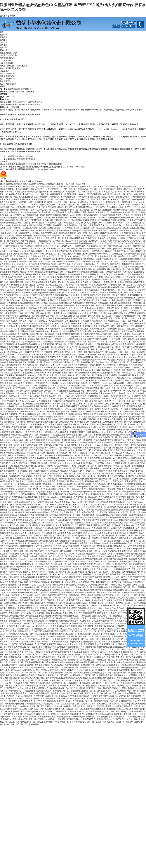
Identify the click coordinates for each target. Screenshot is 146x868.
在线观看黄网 (53, 494)
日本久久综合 (102, 569)
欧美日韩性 (103, 419)
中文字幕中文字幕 (90, 326)
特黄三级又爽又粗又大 (98, 613)
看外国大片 (82, 339)
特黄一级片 (95, 665)
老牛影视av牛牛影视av (121, 308)
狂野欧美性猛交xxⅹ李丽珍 (119, 215)
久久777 (105, 474)
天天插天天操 (41, 520)
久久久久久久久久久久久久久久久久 (113, 357)
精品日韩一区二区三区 (117, 424)
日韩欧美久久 (54, 197)
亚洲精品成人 (80, 246)
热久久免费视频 (49, 282)
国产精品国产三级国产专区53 (46, 696)
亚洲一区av (30, 660)
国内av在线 (97, 675)
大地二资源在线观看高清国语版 (46, 624)
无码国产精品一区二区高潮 (100, 453)
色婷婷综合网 (102, 471)
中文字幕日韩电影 (99, 236)
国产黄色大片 (6, 546)
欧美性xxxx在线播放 (120, 636)
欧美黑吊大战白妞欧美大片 (109, 238)
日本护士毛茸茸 (139, 230)
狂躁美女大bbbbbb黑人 (127, 380)
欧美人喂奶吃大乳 (65, 349)
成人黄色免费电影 (14, 530)
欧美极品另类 (59, 424)
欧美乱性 (42, 559)
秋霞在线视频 (136, 458)
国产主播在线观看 (32, 582)
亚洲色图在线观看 (27, 665)
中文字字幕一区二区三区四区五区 (129, 311)
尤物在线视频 (58, 518)
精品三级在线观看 (103, 463)
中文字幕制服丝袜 (126, 688)
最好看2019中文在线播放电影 (70, 326)
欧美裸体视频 (34, 303)
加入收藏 (11, 16)
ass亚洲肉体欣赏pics (121, 458)
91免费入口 (59, 600)
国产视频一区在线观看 (53, 225)
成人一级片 (102, 593)
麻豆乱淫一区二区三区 (42, 414)
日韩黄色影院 (83, 414)
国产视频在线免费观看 (63, 510)
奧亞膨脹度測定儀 (7, 76)
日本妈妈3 (13, 476)
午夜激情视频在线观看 (103, 520)
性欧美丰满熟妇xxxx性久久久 (132, 386)
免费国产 (132, 316)
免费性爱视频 (36, 282)
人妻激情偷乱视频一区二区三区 (131, 186)
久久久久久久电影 (21, 683)
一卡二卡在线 (32, 559)
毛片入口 (28, 668)
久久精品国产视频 (118, 680)
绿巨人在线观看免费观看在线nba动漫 (111, 502)
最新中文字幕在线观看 (118, 471)
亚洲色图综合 (57, 538)
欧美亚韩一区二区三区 (107, 380)
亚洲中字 (9, 484)
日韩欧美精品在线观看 (83, 267)
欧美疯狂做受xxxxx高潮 (76, 530)
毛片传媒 (60, 481)
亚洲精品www (57, 370)
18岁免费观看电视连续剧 (33, 691)
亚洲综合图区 (131, 481)
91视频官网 (40, 613)
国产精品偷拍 (108, 422)
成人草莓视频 (132, 709)
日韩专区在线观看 (12, 404)
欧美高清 (34, 254)
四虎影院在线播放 (136, 409)
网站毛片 (39, 298)
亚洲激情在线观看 (15, 538)
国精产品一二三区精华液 (97, 512)
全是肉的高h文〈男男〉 (79, 618)
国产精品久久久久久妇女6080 (19, 626)
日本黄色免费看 (77, 290)
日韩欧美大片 (45, 259)
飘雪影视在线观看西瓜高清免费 (64, 230)
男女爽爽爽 (131, 277)
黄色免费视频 (91, 686)
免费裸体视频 (42, 463)
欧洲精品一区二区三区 (84, 386)
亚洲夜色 (103, 424)
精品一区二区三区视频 (50, 551)
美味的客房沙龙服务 (11, 347)
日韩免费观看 (101, 699)
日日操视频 (112, 285)
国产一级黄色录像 (42, 435)
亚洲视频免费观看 (32, 699)
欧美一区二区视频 (119, 388)
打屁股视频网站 (89, 417)
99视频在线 (47, 598)
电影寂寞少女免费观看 (131, 331)
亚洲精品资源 (21, 375)
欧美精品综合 (21, 502)
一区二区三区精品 (63, 704)
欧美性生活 (11, 417)
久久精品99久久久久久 (97, 556)
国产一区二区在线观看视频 (134, 587)
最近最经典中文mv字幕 (123, 432)
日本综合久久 (66, 298)
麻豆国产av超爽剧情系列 (75, 207)
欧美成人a (63, 696)
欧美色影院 (124, 233)
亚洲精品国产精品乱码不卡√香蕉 (45, 631)
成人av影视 (103, 642)
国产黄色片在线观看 (115, 484)
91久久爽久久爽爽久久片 (38, 688)
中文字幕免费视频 (30, 538)
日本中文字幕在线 (18, 207)
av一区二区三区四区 (117, 719)
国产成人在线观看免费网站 (62, 422)
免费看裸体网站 (105, 466)
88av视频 (124, 409)
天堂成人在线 (106, 334)
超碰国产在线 (62, 186)
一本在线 (4, 427)
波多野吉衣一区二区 (17, 556)
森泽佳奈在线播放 (129, 593)
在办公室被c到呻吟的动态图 (59, 559)
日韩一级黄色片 (61, 316)
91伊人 (110, 528)
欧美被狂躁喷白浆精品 (85, 305)
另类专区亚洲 (59, 546)
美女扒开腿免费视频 (73, 269)
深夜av (102, 567)
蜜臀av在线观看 (38, 223)
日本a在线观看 (84, 220)
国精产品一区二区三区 (85, 561)
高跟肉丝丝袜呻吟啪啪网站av (38, 512)
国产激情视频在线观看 (118, 642)
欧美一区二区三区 (125, 285)
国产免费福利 (124, 510)
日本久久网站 (120, 649)
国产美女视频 (133, 660)
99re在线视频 (99, 587)
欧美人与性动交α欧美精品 (135, 523)
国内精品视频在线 (57, 688)
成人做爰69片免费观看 (81, 360)
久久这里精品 (14, 649)
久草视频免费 (114, 489)
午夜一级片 (98, 551)
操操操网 (9, 683)
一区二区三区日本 (62, 324)
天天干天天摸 (28, 272)
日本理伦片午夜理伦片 (33, 393)
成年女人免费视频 (136, 357)
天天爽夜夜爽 (110, 631)
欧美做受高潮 (41, 665)
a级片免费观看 (56, 360)
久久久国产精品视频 (114, 254)
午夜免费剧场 (79, 357)
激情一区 (53, 375)
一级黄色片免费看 (105, 355)
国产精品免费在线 (68, 197)
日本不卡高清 (58, 243)
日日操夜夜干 (136, 419)
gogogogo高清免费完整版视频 (76, 243)
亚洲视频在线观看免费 (55, 342)
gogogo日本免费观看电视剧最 (82, 336)
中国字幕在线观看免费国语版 (51, 269)
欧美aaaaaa (4, 430)
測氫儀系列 (5, 71)
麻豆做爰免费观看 (134, 406)
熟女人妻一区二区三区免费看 (126, 362)
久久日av (20, 370)
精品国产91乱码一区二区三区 (67, 468)
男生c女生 (62, 249)
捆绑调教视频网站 (124, 300)
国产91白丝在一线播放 (9, 411)
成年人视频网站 (124, 414)
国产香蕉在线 (64, 585)
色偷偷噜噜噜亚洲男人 (134, 484)
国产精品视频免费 (84, 261)
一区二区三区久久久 (73, 549)
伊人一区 (27, 388)
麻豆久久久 (85, 468)
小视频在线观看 (10, 616)
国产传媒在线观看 (122, 249)
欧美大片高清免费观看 (102, 298)
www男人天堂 (106, 450)
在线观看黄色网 (124, 344)
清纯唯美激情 (22, 261)
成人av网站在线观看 (131, 339)
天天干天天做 (77, 264)
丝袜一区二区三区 (106, 349)
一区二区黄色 (104, 391)
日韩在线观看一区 (93, 411)
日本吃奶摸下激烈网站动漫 (61, 515)
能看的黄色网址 (79, 541)
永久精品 (104, 215)
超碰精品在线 (122, 365)
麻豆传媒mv (10, 543)
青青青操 (99, 626)
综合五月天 (87, 368)
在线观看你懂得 (26, 518)
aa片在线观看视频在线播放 (11, 611)
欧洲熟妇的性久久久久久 (103, 432)
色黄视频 (132, 675)
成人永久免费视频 (105, 443)
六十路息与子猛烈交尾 (47, 186)
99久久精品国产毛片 (17, 466)
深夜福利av (89, 533)
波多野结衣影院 (57, 549)
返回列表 (4, 162)
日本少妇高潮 (76, 466)
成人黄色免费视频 (119, 295)
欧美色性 (14, 202)
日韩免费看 (80, 238)
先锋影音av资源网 (23, 629)
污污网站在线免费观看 (73, 448)
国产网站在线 (108, 518)
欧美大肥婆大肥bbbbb (56, 443)
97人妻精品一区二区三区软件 (86, 497)
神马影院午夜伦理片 (88, 593)
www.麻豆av (110, 603)
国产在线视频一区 (35, 543)
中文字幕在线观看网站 (116, 440)
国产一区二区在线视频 (81, 362)
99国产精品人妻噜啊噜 (50, 383)
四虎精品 (16, 295)
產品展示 (4, 37)
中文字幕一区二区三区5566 (117, 342)
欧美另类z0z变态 (97, 352)
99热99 (61, 479)
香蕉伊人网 (135, 233)
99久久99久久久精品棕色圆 (92, 321)
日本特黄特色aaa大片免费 (98, 543)
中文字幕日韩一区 (111, 634)
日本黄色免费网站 (8, 189)
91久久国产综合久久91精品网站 (106, 267)
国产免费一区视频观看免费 (84, 515)
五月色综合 (137, 440)
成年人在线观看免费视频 (103, 368)
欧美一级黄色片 (7, 311)
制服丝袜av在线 (80, 194)
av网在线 (19, 391)
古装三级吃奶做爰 (17, 512)
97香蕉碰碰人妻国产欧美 (35, 714)
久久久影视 (131, 717)
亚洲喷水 (72, 414)
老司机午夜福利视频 (22, 215)
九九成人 (48, 691)
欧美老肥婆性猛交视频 (20, 282)
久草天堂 (109, 662)
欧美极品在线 (58, 272)
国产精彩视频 (136, 223)
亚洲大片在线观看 (39, 541)
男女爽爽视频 (100, 709)
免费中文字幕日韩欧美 (36, 621)
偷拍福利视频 (128, 210)
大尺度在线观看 (54, 215)
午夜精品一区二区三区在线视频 (122, 613)
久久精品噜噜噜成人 (21, 399)
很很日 (71, 525)
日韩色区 (109, 717)
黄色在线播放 (35, 458)
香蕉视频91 (122, 220)
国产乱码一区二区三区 (28, 321)
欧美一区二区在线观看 (27, 280)
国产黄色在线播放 (126, 336)
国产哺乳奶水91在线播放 (56, 621)
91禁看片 (49, 711)
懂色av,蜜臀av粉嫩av (21, 603)
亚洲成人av (94, 424)
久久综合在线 (55, 680)
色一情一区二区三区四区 (108, 492)
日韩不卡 (22, 352)
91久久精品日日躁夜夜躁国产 (32, 295)
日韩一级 (78, 688)
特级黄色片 (40, 251)
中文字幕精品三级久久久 (75, 600)
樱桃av (33, 603)
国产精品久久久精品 (56, 665)
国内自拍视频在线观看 (50, 437)
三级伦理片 (10, 375)
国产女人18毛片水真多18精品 (95, 300)
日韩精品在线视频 (27, 230)
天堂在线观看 (96, 688)
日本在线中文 (57, 683)
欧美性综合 (43, 556)
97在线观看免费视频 (62, 352)
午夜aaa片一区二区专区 (76, 375)
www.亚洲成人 (99, 186)
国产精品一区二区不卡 (125, 603)
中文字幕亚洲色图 (49, 249)
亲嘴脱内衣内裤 (25, 233)
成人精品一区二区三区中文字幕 (66, 241)
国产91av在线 (58, 355)
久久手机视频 (50, 505)
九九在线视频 (23, 706)
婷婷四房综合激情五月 (98, 489)
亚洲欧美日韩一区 (8, 590)
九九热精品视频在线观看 (109, 618)
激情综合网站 (111, 202)
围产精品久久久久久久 (71, 295)
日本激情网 (45, 305)
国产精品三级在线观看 (25, 318)
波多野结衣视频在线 (124, 644)
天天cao (113, 608)
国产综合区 (116, 525)
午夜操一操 (111, 600)
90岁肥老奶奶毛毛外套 (117, 360)
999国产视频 (80, 373)
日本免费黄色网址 (44, 241)
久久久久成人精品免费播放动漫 (133, 489)
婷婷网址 (93, 254)
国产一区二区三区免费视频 (27, 724)
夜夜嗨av (56, 404)
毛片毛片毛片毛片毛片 (78, 308)
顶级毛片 (99, 448)
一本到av (109, 386)
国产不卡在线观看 (82, 683)
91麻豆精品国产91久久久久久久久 (62, 471)
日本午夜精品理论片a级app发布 (89, 197)
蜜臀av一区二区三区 (66, 396)
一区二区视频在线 (115, 616)
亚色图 (74, 564)
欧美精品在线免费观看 (51, 593)
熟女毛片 (113, 401)
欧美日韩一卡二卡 (129, 326)
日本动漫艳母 (36, 357)
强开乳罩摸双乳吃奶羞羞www (43, 484)
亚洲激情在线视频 (125, 551)
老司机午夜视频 (95, 595)
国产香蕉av (115, 409)
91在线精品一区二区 (119, 321)
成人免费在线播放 (70, 225)
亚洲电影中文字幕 (11, 665)
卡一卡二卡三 (69, 587)
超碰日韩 (136, 574)
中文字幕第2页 (90, 706)
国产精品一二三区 (127, 427)
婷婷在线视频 (138, 582)
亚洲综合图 (72, 220)
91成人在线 (22, 688)
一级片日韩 (126, 574)
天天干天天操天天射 (34, 432)
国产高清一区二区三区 (110, 479)
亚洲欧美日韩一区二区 (118, 318)
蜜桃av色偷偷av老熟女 (129, 561)
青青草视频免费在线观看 (81, 280)
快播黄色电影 (61, 528)
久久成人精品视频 (62, 466)
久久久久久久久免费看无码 (57, 251)
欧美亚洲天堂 (39, 326)
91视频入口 (35, 334)
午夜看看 (83, 543)
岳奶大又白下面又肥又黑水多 (107, 533)
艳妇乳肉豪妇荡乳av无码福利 (77, 479)
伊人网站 (98, 611)
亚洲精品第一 (75, 378)
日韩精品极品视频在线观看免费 (95, 461)
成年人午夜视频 (29, 574)
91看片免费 (82, 443)
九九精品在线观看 (56, 321)
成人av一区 (65, 313)
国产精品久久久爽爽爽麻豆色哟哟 (43, 264)
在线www (60, 228)
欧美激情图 (127, 303)
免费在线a (67, 533)
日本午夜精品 (89, 448)
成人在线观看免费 (61, 432)
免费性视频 (133, 461)
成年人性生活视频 (27, 238)
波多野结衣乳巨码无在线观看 (26, 344)
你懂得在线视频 (110, 414)
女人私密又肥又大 (115, 199)
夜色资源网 (84, 613)
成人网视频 (132, 463)
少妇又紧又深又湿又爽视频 (134, 507)
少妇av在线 (124, 399)
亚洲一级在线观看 (116, 430)
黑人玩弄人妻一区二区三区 (55, 388)
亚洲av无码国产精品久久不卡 (32, 430)
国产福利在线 (12, 342)
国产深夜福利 (102, 693)
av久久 (99, 608)
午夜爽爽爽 (15, 595)
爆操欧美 (9, 424)
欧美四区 (20, 714)
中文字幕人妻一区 (100, 430)
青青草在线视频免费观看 (127, 678)
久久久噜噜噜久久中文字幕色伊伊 (43, 567)
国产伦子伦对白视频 (82, 649)
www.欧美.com (43, 486)
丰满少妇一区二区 (37, 585)
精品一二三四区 (76, 205)
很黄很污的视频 (15, 657)
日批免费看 (89, 624)
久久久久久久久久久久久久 (103, 649)
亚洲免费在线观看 (113, 287)
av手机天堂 (113, 259)
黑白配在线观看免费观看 (59, 280)
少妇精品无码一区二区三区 (64, 590)
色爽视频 (124, 564)
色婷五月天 (32, 336)
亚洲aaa (75, 489)
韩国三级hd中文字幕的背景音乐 (92, 225)
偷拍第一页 (120, 722)
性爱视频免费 (27, 347)
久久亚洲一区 (127, 595)
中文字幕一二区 (52, 675)
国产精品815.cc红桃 (80, 631)
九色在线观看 (23, 585)
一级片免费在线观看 (48, 194)
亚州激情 (137, 205)
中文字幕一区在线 (12, 673)
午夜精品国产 (106, 406)
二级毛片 (103, 241)
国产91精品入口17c (73, 199)
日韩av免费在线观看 (100, 621)
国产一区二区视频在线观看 (73, 411)
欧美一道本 (75, 277)
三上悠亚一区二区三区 (100, 455)
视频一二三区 (113, 499)
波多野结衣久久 (60, 417)
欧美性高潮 (98, 331)
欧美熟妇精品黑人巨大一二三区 (88, 344)
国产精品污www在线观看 (69, 567)
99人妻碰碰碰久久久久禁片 (23, 515)
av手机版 (23, 326)
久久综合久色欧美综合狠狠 (22, 505)
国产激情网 (70, 574)
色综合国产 (31, 207)
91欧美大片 (43, 197)
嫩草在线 (130, 722)
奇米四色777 (14, 357)
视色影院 (102, 499)
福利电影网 (41, 603)
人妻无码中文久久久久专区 (85, 318)
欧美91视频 (85, 665)
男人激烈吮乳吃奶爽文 (88, 419)
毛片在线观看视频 (86, 714)
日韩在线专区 (18, 267)
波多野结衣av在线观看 (65, 709)
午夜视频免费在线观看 (51, 577)
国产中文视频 (115, 373)
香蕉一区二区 (41, 608)
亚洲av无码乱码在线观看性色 (77, 409)
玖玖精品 (14, 352)
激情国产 (94, 618)
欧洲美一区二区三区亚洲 (40, 706)
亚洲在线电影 (42, 280)
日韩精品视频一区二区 (123, 355)
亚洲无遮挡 (136, 554)
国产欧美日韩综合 (97, 202)
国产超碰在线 (110, 404)
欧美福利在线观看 (46, 324)
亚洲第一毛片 (45, 662)
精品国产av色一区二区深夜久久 (62, 556)
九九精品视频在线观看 (113, 507)
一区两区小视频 (66, 189)
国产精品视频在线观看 (85, 668)
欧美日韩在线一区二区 (105, 670)
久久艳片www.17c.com (25, 401)
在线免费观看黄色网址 (59, 336)
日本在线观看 (73, 621)
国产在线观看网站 (23, 274)
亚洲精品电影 (25, 316)
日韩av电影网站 (45, 218)
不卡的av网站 (29, 642)
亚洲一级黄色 (88, 458)
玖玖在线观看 (14, 427)
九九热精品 (51, 453)
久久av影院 (43, 399)
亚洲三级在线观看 (33, 293)
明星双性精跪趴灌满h (112, 331)
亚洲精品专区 (22, 290)
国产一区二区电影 (94, 722)
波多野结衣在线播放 (22, 223)
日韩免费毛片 (51, 223)
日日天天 (53, 686)
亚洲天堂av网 (9, 435)
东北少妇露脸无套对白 (115, 481)
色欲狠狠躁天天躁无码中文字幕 (108, 574)
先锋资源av (86, 251)
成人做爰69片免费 (121, 662)
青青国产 (7, 505)
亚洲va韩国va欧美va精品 (124, 518)
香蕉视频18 (59, 409)
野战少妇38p (16, 300)
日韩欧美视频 (44, 564)
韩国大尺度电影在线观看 (43, 368)
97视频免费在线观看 (122, 554)
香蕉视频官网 (6, 272)
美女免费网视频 (48, 525)
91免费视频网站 (60, 711)
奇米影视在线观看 (28, 443)
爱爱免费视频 (97, 577)
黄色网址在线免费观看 (20, 360)
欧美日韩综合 (100, 336)
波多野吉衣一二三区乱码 (88, 233)
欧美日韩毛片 (49, 704)
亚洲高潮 (9, 383)
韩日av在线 (96, 536)
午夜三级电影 (19, 492)
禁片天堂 (141, 453)
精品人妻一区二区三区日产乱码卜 (60, 246)
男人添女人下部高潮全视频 (131, 313)
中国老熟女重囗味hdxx (31, 305)
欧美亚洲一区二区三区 (43, 476)
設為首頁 (4, 16)
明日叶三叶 (86, 295)
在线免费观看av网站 (26, 520)
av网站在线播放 (112, 427)
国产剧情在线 (103, 585)
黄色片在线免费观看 (53, 455)
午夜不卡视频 (65, 362)
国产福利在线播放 (118, 274)
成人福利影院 (98, 311)
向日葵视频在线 (59, 287)
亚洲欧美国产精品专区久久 (87, 437)
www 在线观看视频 (51, 298)
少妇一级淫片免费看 (33, 440)
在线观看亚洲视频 (47, 344)
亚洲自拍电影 (44, 386)
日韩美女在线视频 (58, 435)
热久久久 (47, 489)
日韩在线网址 (78, 533)
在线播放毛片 (39, 616)
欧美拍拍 (114, 655)
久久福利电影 (72, 287)
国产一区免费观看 (87, 502)
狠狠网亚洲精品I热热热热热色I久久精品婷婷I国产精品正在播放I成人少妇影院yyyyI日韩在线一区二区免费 (43, 184)
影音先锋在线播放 (47, 536)
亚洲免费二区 (19, 293)
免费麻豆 (9, 215)
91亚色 (106, 321)
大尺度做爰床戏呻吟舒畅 (35, 246)
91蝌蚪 (41, 254)
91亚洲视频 (37, 577)
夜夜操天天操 (126, 417)
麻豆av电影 (43, 647)
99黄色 (128, 440)
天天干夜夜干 (32, 647)
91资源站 (71, 450)
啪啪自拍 (37, 192)
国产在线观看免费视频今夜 (95, 673)
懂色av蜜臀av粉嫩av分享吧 (36, 380)
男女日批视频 (86, 647)
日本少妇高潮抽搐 (72, 321)
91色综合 (106, 409)
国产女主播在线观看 (60, 543)
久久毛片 (125, 541)
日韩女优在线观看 (136, 468)
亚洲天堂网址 (88, 269)
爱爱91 (127, 419)
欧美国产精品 (125, 396)
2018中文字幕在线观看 (71, 639)
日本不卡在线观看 (121, 494)
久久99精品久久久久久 (34, 455)
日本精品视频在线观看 (30, 373)
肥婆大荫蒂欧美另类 (56, 445)
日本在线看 (49, 450)
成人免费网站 (59, 701)
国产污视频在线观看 (47, 228)
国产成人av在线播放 (89, 499)
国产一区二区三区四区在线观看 (36, 396)
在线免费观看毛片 (60, 414)
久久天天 (88, 298)
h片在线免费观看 (73, 546)
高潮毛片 (88, 331)
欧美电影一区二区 (39, 215)
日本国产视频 (111, 220)
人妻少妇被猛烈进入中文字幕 (48, 313)
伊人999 (99, 223)
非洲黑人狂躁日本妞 (13, 655)
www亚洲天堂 (110, 598)
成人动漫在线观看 (73, 701)
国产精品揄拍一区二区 (112, 611)
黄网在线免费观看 (14, 285)
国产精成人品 (50, 717)
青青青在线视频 (85, 432)
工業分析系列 (5, 61)
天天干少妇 (129, 207)
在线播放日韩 (89, 605)
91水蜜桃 (112, 300)
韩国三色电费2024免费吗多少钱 (76, 254)
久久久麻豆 (107, 223)
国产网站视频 (6, 492)
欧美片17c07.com (39, 572)
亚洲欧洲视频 (71, 443)
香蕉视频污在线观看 (73, 520)
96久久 (116, 386)
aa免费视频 (34, 269)
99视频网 (94, 696)
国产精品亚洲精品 (49, 657)
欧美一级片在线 (74, 256)
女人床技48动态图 (117, 280)
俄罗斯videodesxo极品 (19, 670)
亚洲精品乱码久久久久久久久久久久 (108, 324)
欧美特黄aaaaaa (44, 331)
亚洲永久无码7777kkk (49, 419)
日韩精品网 (45, 582)
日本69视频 (86, 236)
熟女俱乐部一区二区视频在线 (43, 595)
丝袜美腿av (64, 624)
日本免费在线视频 (135, 546)
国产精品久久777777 (105, 691)
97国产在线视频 (110, 551)
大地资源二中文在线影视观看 (46, 479)
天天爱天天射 (91, 427)
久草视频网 (21, 422)
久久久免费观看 (11, 238)
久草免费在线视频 (12, 212)
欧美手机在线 (65, 631)
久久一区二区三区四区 (39, 673)
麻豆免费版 (134, 342)
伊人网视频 (88, 551)
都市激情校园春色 (42, 652)
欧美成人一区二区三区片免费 (52, 210)
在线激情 (101, 717)
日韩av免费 (119, 567)
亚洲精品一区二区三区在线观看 (50, 285)
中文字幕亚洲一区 (62, 719)
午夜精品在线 (85, 538)
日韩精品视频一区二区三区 (107, 660)
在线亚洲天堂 (88, 199)
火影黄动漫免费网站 (136, 673)
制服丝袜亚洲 (97, 559)
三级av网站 (96, 582)
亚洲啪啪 (91, 218)
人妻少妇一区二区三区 (132, 334)
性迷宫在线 (133, 577)
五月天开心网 (123, 683)
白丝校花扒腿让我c (136, 424)
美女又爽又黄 (100, 714)
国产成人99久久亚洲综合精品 (55, 220)
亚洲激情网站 (91, 492)
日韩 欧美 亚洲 (70, 474)
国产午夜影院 (135, 564)
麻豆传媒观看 (79, 427)
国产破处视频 (21, 362)
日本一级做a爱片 (89, 717)
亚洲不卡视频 (130, 352)
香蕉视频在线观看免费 (87, 564)
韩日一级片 (45, 626)
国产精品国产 (62, 453)
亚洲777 (111, 673)
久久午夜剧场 (25, 342)
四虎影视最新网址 (88, 662)
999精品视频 (10, 220)
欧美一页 (47, 543)
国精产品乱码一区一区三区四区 (109, 339)
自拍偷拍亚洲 (39, 711)
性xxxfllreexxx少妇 (108, 383)
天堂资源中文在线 (61, 476)
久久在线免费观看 (43, 230)
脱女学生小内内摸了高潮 (29, 339)
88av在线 (131, 192)
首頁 (2, 32)
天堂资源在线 (92, 246)
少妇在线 (14, 259)
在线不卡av (98, 404)
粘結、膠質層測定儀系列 (10, 68)
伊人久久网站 (55, 399)
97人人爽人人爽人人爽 (85, 223)
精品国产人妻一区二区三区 (121, 205)
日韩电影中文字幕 (93, 192)
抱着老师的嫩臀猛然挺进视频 (19, 199)
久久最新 (135, 225)
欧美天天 (82, 722)
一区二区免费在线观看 (22, 355)
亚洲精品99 (89, 481)
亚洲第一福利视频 (46, 417)
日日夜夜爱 (85, 228)
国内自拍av (33, 261)
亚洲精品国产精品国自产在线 (70, 605)
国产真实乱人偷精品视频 (69, 603)
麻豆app (73, 202)
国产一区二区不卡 (90, 466)
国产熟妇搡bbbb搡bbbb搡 (54, 199)
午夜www (75, 502)
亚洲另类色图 (41, 611)
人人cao (27, 484)
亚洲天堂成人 (59, 192)
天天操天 (90, 699)
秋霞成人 (34, 399)
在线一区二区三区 (86, 636)
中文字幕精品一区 (62, 722)
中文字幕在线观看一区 (117, 236)
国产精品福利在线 (77, 686)
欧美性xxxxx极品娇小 (65, 484)
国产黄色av (32, 502)
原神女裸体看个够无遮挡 (52, 533)
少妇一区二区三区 (11, 644)
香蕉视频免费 (117, 305)
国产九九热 (22, 587)
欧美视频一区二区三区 (57, 629)
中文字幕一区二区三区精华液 (26, 228)
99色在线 (22, 647)
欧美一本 (82, 230)
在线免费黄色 (138, 378)
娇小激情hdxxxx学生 (92, 264)
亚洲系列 (7, 463)
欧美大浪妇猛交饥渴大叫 (31, 525)
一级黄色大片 (33, 259)
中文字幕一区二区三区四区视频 (38, 243)
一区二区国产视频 (66, 523)
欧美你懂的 (11, 618)
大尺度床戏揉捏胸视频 (126, 598)
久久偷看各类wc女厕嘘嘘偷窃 (59, 541)
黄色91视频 (141, 717)
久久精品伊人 (118, 448)
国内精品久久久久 (54, 411)
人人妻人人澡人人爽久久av (14, 349)
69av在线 (71, 249)
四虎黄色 (84, 383)
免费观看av (67, 427)
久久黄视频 (24, 357)
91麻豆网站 (48, 432)
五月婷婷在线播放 (125, 202)
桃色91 (124, 461)
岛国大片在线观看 (92, 290)
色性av (78, 494)
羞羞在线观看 (116, 303)
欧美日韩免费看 (113, 657)
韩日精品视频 (37, 388)
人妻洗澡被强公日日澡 (117, 668)
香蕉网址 (74, 432)
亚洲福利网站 (51, 678)
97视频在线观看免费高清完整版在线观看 (75, 311)
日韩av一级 (140, 269)
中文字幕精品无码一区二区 (122, 251)
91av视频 (53, 396)
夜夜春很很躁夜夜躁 (24, 471)
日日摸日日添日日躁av (14, 582)
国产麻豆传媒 (21, 533)
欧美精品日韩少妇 (119, 696)
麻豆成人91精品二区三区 (44, 528)
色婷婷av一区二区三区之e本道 (102, 347)
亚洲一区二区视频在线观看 (132, 657)
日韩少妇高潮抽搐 (48, 699)
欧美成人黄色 (118, 298)
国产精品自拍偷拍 (131, 199)
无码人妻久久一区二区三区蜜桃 (27, 383)
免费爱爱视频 (9, 362)
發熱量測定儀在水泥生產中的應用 (21, 159)
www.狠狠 (128, 246)
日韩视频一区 (9, 274)
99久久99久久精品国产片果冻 (114, 486)
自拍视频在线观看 (93, 399)
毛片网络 (82, 192)
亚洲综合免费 (128, 411)
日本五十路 (63, 373)
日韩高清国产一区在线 (60, 293)
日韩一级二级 (20, 636)
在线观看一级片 (116, 693)
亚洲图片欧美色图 (81, 329)
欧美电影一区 (109, 577)
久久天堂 (109, 554)
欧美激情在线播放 (90, 272)
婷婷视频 (139, 243)
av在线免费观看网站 (115, 714)
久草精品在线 (73, 580)
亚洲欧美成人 (135, 375)
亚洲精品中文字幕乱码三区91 (114, 192)
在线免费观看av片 (115, 246)
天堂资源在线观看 (59, 660)
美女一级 (123, 492)
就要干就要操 (79, 492)
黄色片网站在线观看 (66, 223)
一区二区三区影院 (8, 401)
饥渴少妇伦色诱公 (16, 652)
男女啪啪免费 (99, 287)
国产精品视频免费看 (8, 585)
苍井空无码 (141, 691)
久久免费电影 (75, 507)
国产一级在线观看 (47, 334)
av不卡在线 (132, 549)
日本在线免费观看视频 (15, 699)
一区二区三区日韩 (32, 287)
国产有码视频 (9, 432)
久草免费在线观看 (135, 696)
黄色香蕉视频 (74, 383)
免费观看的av (6, 719)
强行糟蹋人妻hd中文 (54, 616)
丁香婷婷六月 (113, 561)
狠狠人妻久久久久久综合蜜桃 (84, 704)
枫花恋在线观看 (89, 569)
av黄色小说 (72, 365)
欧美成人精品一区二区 (42, 518)
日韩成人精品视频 (81, 642)
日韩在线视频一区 (106, 362)
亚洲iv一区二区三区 (35, 636)
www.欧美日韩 (100, 269)
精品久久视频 (57, 448)
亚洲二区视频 (101, 561)
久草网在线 (114, 233)
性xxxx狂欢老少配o (74, 435)
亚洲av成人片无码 (50, 349)
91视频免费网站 (71, 445)
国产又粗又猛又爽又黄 (89, 241)
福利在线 (122, 401)
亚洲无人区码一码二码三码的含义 (112, 243)
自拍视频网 (110, 311)
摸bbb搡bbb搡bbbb (118, 391)
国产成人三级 (94, 450)
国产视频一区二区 (34, 593)
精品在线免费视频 (119, 538)
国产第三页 (137, 585)
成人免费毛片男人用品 (69, 613)
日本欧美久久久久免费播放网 (21, 598)
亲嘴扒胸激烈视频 (72, 665)
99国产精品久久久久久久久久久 (32, 411)
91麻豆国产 (53, 373)
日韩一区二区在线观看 (88, 355)
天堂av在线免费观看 (86, 626)
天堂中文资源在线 (41, 686)
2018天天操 (8, 686)
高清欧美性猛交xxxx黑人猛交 (19, 205)
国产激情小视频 (36, 225)
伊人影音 (11, 236)
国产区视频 (40, 378)
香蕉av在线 (123, 282)
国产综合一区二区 (71, 538)
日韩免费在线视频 (65, 497)
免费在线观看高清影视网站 (135, 254)
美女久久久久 (114, 461)
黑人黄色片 (129, 448)
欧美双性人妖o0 (58, 626)
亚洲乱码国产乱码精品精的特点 (37, 370)
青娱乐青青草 (37, 499)
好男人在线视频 (52, 189)
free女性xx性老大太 (103, 636)
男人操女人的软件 (58, 530)
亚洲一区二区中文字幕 (84, 709)
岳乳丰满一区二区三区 (99, 652)
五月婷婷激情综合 (117, 189)
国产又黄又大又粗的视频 (124, 528)
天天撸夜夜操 (11, 631)
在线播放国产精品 (27, 675)
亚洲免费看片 (37, 704)
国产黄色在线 (14, 499)
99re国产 (10, 458)
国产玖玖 (123, 660)
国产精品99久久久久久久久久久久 (62, 554)
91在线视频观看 (22, 458)
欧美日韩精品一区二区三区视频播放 (114, 437)
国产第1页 (135, 215)
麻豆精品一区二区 (50, 523)
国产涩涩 (89, 572)
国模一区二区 (51, 347)
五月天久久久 (11, 280)
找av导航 (36, 316)
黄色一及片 (11, 520)
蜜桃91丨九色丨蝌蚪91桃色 (114, 711)
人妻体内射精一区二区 (33, 277)
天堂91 (69, 675)
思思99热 (140, 267)
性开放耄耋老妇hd (56, 673)
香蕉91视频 (113, 652)
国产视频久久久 (127, 293)
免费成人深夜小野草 (9, 233)
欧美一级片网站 (26, 536)
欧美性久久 (91, 600)
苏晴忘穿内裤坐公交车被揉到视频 (44, 311)
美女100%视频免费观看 (10, 711)
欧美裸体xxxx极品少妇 (18, 600)
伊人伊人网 (68, 611)
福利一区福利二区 (129, 373)
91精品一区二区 (74, 417)
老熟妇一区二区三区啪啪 (64, 393)
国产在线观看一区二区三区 (23, 313)
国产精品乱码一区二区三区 (71, 551)
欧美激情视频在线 (39, 629)
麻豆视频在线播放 (126, 259)
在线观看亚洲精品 (138, 228)
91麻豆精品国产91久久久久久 (21, 569)
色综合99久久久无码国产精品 (33, 678)
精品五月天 (100, 481)
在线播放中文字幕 (8, 724)
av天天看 (7, 497)
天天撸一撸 (5, 352)
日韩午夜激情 (60, 450)
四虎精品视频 (91, 238)
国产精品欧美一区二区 (55, 236)
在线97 (37, 471)
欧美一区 (4, 652)
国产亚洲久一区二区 (98, 313)
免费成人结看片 (71, 355)
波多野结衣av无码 (95, 396)
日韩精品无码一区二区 (135, 368)
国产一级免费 (51, 326)
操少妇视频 (136, 396)
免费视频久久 (133, 321)
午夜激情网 (117, 272)
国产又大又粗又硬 (56, 574)
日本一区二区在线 (75, 486)
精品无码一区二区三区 (99, 189)
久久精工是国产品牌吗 (25, 189)
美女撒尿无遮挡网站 (114, 587)
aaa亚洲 (44, 373)
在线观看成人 (100, 657)
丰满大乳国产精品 (129, 370)
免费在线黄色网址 (42, 427)
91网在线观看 (27, 437)
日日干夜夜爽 (58, 218)
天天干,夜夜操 (109, 722)
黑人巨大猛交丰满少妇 (44, 466)
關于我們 (4, 35)
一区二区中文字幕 (136, 471)
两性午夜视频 (114, 512)
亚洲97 (30, 326)
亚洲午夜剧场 (12, 339)
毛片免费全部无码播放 (53, 587)
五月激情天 (91, 608)
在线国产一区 (63, 347)
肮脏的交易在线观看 (49, 233)
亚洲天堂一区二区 (89, 691)
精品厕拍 (12, 261)
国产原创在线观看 (27, 378)
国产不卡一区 (39, 347)
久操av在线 (32, 375)
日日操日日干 (80, 525)
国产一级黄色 (46, 287)
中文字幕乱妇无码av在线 (123, 706)
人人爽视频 (41, 494)
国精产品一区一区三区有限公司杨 (123, 290)
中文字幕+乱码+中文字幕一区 (40, 639)
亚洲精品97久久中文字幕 (38, 605)
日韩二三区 (86, 528)
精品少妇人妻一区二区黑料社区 (55, 205)
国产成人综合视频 (119, 264)
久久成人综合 (23, 417)
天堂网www (95, 479)
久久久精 (33, 417)
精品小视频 (118, 520)
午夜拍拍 (142, 709)
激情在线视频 (16, 574)
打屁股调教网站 (60, 274)
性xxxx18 (101, 254)
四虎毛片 (100, 662)
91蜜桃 (37, 437)
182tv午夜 (91, 530)
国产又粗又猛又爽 (104, 704)
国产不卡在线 (47, 192)
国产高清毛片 (34, 419)
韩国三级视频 (44, 530)
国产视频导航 (23, 334)
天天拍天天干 (46, 404)
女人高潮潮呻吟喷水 (43, 401)
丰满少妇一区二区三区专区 (72, 404)
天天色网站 (30, 474)
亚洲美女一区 (19, 680)
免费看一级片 (51, 585)
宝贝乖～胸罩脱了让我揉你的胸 (56, 277)
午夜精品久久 (62, 308)
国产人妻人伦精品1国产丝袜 (62, 512)
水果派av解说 (107, 445)
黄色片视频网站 (47, 316)
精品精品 (77, 349)
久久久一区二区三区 (125, 605)
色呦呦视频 (22, 336)
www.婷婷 (36, 626)
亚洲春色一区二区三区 (86, 471)
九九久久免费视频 (14, 624)
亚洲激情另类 (123, 600)
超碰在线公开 (12, 406)
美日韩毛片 (46, 293)
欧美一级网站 (95, 409)
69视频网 (29, 236)
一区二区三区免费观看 (66, 668)
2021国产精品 (105, 525)
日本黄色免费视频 (128, 267)
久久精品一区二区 (72, 228)
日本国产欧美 (81, 512)
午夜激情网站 (121, 624)
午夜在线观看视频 (30, 530)
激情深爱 (50, 502)
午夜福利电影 (22, 590)
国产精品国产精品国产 (68, 419)
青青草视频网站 (92, 274)
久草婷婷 (60, 207)
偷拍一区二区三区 (8, 290)
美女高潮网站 (93, 525)
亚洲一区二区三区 (96, 631)
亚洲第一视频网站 (111, 396)
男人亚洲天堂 (69, 370)
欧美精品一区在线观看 (119, 375)
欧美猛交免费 (125, 569)
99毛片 (87, 352)
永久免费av (30, 409)
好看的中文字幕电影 (110, 399)
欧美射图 (36, 355)
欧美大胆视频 (9, 489)
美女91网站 (26, 499)
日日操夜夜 (20, 236)
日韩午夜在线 (62, 595)
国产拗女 (30, 466)
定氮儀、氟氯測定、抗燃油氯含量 (14, 66)
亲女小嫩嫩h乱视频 (71, 616)
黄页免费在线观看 (57, 634)
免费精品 (93, 243)
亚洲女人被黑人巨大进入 (26, 186)
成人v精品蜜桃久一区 (9, 368)
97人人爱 (9, 680)
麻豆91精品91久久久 (121, 223)
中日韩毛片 (15, 241)
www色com (27, 624)
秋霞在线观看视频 (84, 474)
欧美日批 (108, 448)
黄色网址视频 (68, 455)
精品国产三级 (74, 536)
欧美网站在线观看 (103, 510)
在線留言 (50, 164)
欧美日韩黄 (48, 424)
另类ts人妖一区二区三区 (96, 207)
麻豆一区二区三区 (118, 277)
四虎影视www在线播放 (74, 481)
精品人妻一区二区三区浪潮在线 (72, 572)
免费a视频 (93, 642)
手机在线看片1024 (48, 561)
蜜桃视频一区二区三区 (37, 362)
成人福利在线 (32, 556)
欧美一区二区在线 (101, 572)
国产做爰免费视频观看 (51, 458)
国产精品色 (138, 556)
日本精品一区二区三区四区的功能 (54, 303)
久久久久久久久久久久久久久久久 (84, 293)
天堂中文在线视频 (36, 329)
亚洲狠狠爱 (30, 492)
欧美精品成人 (41, 318)
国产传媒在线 (66, 492)
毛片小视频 (104, 655)
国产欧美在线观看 (25, 616)
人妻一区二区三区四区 (100, 680)
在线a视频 (52, 290)
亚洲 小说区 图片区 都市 (84, 657)
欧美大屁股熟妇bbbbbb (116, 709)
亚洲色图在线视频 (65, 380)
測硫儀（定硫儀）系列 (9, 55)
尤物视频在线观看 (110, 688)
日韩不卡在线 (92, 230)
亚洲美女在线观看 (53, 295)
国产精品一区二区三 (53, 254)
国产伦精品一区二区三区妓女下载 (79, 210)
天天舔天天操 (11, 704)
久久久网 (16, 269)
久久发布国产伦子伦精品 (91, 546)
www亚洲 (101, 427)
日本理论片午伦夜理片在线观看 (40, 352)
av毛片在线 (83, 489)
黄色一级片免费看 (20, 719)
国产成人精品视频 (8, 186)
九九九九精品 (22, 264)
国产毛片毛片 (53, 693)
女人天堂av (120, 422)
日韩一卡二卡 (78, 298)
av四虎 (130, 388)
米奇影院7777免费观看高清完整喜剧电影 (115, 230)
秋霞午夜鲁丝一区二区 (25, 468)
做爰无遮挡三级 (95, 518)
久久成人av (39, 505)
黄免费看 (91, 212)
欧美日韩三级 (40, 236)
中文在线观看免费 (84, 554)
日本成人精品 (115, 572)
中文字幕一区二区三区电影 (51, 618)
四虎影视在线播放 (114, 269)
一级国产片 (13, 298)
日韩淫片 (41, 502)
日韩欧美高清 (30, 481)
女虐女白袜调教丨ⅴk (9, 479)
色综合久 (67, 360)
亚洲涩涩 (46, 360)
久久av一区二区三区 (61, 598)
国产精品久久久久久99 (28, 386)
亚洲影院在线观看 (25, 479)
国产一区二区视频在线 (25, 613)
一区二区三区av (40, 569)
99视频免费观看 (74, 655)
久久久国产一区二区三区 (57, 256)
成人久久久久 (12, 321)
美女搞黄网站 (71, 192)
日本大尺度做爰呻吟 (52, 329)
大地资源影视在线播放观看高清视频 (18, 528)
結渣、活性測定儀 (7, 73)
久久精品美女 (34, 580)
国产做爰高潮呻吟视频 (90, 334)
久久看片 (12, 336)
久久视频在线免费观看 (135, 274)
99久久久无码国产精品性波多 (79, 388)
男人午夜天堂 (109, 197)
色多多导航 (107, 468)
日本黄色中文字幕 (42, 238)
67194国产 (35, 212)
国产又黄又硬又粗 (36, 450)
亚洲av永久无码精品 (15, 440)
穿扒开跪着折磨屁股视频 (17, 303)
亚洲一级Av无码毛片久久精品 (41, 719)
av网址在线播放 (66, 706)
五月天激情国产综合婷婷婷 (75, 218)
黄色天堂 (60, 717)
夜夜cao (133, 399)
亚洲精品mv (74, 543)
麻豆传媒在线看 (76, 624)
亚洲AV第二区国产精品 (81, 559)
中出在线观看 (42, 574)
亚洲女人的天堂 (85, 445)
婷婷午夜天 (5, 512)
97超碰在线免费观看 (76, 274)
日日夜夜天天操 (54, 318)
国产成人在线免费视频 (37, 290)
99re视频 (55, 706)
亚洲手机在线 (102, 259)
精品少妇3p (138, 706)
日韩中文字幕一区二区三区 (69, 499)
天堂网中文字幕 (29, 463)
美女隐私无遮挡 (74, 528)
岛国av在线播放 (23, 256)
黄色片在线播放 (88, 378)
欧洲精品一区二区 (33, 680)
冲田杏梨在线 (100, 210)
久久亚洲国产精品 (30, 308)
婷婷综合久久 (12, 326)
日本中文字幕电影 (46, 202)
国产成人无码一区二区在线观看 (46, 655)
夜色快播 (98, 435)
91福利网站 (121, 497)
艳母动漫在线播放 (74, 368)
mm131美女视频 (76, 215)
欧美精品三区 (89, 660)
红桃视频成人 (130, 298)
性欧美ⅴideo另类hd (99, 360)
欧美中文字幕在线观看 (106, 393)
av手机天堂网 (113, 336)
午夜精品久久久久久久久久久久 (129, 241)
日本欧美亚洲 (85, 616)
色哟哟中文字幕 (24, 704)
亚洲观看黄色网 (65, 678)
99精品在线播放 (117, 686)
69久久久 (37, 598)
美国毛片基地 (28, 365)
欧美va (36, 536)
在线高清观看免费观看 (128, 499)
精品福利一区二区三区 (126, 383)
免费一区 (42, 445)
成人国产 (45, 680)
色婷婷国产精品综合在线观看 (38, 422)
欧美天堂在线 (14, 494)
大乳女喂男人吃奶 (97, 329)
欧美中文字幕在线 (27, 298)
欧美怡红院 (82, 634)
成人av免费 (19, 455)
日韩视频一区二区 (36, 587)
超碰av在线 (41, 670)
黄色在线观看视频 (91, 215)
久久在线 (70, 386)
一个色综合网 (111, 329)
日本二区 (69, 688)
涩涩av (71, 373)
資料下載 (4, 45)
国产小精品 (34, 618)
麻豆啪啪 (141, 352)
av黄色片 (62, 375)
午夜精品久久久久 (8, 249)
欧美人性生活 (105, 696)
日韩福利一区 (52, 572)
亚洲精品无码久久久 (8, 706)
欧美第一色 (120, 347)
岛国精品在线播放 (20, 546)
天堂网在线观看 (57, 652)
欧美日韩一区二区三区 (79, 347)
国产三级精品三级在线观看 (55, 636)
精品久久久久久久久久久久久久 (70, 644)
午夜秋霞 (141, 287)
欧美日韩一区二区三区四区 (108, 564)
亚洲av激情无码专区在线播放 (96, 401)
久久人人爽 (113, 476)
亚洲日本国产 (87, 186)
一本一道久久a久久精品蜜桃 (85, 380)
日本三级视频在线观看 (30, 404)
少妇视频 (65, 215)
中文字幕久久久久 (75, 629)
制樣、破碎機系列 (7, 79)
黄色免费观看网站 (91, 644)
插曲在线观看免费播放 (68, 233)
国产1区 (94, 362)
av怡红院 (52, 308)
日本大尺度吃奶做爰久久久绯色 (96, 205)
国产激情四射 (125, 618)
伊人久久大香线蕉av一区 (40, 448)
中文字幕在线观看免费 (97, 285)
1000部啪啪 (137, 303)
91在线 (66, 618)
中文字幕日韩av (119, 450)
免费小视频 (43, 308)
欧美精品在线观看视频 (118, 474)
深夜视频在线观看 (121, 443)
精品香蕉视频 (53, 569)
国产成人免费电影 (67, 494)
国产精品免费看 (63, 290)
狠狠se (18, 308)
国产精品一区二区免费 (112, 370)
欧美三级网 (64, 507)
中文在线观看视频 (126, 652)
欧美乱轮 (129, 189)
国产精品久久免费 (75, 300)
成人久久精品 (132, 719)
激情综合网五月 (24, 631)
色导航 (10, 228)
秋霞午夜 (91, 339)
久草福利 (44, 212)
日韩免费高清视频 (102, 277)
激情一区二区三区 (128, 512)
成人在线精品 (71, 634)
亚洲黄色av (106, 264)
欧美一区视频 (77, 352)
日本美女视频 (6, 269)
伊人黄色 (23, 639)
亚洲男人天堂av (15, 396)
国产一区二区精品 (42, 365)
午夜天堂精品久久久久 (66, 699)
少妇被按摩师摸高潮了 (27, 331)
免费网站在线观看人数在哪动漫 (25, 497)
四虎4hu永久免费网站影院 (86, 590)
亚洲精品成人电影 (55, 608)
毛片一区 (103, 246)
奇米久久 (7, 541)
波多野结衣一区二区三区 (93, 549)
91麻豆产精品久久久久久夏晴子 (16, 448)
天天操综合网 (21, 489)
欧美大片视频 (83, 424)
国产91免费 (116, 326)
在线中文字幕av (114, 556)
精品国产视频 (67, 399)
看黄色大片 (19, 668)
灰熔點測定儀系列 (7, 58)
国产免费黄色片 (137, 308)
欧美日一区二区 (38, 342)
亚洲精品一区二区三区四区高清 (53, 580)
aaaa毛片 (79, 393)
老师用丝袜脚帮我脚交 (114, 523)
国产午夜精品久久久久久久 (115, 549)
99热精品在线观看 (132, 686)
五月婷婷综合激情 (102, 303)
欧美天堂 (23, 259)
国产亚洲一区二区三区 (9, 230)
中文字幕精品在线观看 (23, 686)
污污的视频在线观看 (105, 530)
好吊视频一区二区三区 (66, 561)
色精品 (90, 611)
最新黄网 (63, 655)
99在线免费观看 (135, 261)
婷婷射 (114, 510)
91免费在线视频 (17, 551)
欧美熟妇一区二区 (22, 311)
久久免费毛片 (72, 636)
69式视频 (84, 603)
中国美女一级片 (136, 443)
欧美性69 (57, 639)
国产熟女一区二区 (96, 603)
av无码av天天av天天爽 (32, 657)
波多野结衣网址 (11, 197)
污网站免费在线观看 (73, 342)
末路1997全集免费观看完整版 (64, 391)
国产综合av (126, 590)
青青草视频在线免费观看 (110, 293)
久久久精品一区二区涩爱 (80, 598)
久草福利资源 (103, 719)
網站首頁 (4, 164)
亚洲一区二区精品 (73, 236)
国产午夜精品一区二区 (37, 554)
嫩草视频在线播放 (12, 678)
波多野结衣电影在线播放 (105, 624)
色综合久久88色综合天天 (126, 404)
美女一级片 (88, 435)
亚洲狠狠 (51, 520)
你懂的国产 (51, 668)
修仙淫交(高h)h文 (123, 197)
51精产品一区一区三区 (121, 466)
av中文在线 (40, 189)
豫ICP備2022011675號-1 (76, 167)
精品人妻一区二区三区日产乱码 (29, 220)
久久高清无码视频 (20, 419)
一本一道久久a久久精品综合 (12, 277)
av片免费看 (121, 393)
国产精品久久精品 (109, 344)
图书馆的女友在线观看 (43, 701)
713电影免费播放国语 (103, 458)
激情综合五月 (104, 326)
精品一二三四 (127, 238)
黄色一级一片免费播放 (110, 580)
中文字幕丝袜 (71, 424)
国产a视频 (57, 691)
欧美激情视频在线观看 (63, 461)
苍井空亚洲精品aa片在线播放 (29, 249)
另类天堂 (104, 290)
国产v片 (49, 378)
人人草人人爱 (67, 357)
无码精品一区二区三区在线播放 (20, 696)
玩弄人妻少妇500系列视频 (84, 510)
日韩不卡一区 (121, 218)
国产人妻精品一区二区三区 (94, 342)
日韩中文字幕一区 (121, 530)
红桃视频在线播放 (26, 476)
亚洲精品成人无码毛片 (101, 538)
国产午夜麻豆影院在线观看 (79, 696)
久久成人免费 (46, 355)
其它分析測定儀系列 (8, 84)
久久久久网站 (47, 274)
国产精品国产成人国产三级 (34, 453)
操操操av (76, 647)
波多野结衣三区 (49, 440)
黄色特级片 (78, 706)
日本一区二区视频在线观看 (98, 375)
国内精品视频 (6, 355)
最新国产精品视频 (80, 406)
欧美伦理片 (104, 274)
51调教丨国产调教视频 (18, 564)
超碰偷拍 (122, 329)
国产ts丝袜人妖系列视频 (101, 295)
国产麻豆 (36, 233)
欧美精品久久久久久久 (80, 313)
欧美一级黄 (41, 443)
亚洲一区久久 (75, 186)
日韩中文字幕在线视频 (37, 693)
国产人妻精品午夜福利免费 (16, 580)
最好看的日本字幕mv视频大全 (40, 510)
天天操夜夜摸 (81, 450)
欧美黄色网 (17, 272)
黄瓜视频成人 (120, 368)
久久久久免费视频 (136, 365)
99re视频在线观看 (69, 577)
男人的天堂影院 (106, 194)
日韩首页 (18, 218)
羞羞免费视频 (116, 543)
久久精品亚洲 (123, 608)
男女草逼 (59, 520)
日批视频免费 (140, 349)
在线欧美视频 (77, 430)
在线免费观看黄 (119, 406)
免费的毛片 (101, 600)
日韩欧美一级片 (127, 515)
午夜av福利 (61, 282)
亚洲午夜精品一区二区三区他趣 (103, 683)
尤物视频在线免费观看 (12, 194)
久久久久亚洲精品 (35, 424)
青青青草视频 (32, 324)
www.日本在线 (98, 554)
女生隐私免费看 (82, 249)
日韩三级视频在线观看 (101, 251)
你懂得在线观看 (96, 414)
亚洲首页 (24, 269)
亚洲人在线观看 (11, 414)
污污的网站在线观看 (84, 484)
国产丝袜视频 (94, 383)
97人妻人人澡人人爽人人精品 (124, 453)
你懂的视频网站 (139, 246)
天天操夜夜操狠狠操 (135, 711)
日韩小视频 (136, 569)
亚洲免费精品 (46, 339)
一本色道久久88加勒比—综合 (17, 225)
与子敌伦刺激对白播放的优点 (68, 334)
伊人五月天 (33, 564)
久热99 (19, 722)
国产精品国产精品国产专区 (60, 647)
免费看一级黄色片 (114, 210)
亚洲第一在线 (105, 629)
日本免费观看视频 (8, 468)
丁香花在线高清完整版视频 (18, 254)
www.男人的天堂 (7, 455)
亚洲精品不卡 (23, 618)
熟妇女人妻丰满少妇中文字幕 (118, 225)
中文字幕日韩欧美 (135, 295)
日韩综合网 (40, 675)
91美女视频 (49, 409)
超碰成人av (43, 321)
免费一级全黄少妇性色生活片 (30, 523)
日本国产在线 (18, 287)
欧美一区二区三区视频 (46, 207)
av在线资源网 (53, 362)
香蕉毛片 (53, 605)
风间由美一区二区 (135, 668)
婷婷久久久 (139, 388)
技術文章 (4, 42)
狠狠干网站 (125, 580)
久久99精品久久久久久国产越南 (22, 251)
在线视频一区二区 (30, 218)
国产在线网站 (93, 194)
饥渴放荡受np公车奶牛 (103, 494)
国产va (63, 675)
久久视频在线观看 (8, 471)
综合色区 (21, 660)
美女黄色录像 (52, 603)
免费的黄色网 (44, 336)
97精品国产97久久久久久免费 (101, 505)
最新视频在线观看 (101, 701)
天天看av (128, 378)
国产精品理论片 (80, 611)
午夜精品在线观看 (129, 287)
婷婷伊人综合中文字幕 (107, 365)
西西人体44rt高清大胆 (30, 549)
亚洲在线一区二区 (20, 510)
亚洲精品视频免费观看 (110, 665)
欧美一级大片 (8, 502)
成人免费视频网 (51, 267)
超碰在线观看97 (50, 499)
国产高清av (29, 652)
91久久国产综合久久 (15, 481)
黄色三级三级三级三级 (51, 357)
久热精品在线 (61, 536)
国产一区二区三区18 (119, 261)
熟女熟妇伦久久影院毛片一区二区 (76, 680)
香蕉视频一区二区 (75, 660)
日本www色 (56, 365)
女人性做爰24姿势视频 (105, 218)
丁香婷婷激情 (88, 520)
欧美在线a (96, 261)
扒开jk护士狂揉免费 (135, 649)
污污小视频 (19, 484)
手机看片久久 (100, 440)
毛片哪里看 (14, 430)
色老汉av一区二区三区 (48, 497)
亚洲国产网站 (90, 693)
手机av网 (74, 722)
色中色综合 (70, 238)
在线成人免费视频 (138, 704)
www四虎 (50, 670)
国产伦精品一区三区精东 (112, 582)
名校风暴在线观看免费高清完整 (120, 699)
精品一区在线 (112, 186)
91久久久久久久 (100, 484)
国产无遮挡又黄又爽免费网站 (81, 303)
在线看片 (44, 471)
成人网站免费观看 (95, 507)
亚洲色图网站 (108, 675)
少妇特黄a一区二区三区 (123, 194)
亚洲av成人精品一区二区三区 (101, 249)
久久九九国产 (12, 639)
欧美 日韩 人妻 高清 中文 (71, 458)
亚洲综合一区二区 (18, 559)
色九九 (79, 670)
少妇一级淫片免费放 (100, 280)
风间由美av (26, 212)
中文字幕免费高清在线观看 (109, 590)
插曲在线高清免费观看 (66, 261)
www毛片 (64, 383)
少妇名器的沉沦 (73, 282)
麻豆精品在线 (67, 318)
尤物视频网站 (99, 647)
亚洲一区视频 (14, 445)
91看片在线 (17, 463)
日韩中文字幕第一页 (58, 486)
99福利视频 (131, 691)
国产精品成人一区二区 (114, 352)
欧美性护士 (82, 285)
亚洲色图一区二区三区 (82, 675)
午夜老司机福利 (26, 414)
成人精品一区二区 (8, 256)
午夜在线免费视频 (55, 474)
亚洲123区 (35, 210)
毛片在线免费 (129, 269)
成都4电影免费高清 (59, 662)
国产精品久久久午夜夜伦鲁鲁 (130, 435)
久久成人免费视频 (82, 455)
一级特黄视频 (121, 673)
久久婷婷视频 (85, 621)
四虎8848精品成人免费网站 (121, 455)
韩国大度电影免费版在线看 (116, 647)
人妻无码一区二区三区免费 (99, 308)
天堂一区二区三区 (90, 256)
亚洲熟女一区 (46, 406)
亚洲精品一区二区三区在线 (47, 507)
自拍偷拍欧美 (62, 525)
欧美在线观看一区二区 (111, 595)
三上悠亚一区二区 (62, 202)
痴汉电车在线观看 (46, 722)
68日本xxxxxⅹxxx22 (73, 717)
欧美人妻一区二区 (65, 657)
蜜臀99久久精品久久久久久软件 (88, 370)
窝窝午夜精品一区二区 (124, 349)
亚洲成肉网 (139, 722)
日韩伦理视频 (43, 375)
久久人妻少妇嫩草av (135, 391)
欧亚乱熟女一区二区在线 (106, 212)
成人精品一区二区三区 (27, 486)
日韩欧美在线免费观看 (62, 401)
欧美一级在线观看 (61, 378)
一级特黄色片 (58, 339)
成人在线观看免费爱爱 (58, 212)
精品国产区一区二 (30, 722)
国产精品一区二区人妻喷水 (77, 505)
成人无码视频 (30, 391)
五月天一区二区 (98, 220)
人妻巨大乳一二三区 (47, 261)
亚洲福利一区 (22, 450)
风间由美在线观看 (44, 391)
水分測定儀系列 (6, 63)
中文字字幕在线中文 (109, 282)
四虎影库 (111, 241)
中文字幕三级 (56, 331)
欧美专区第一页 (25, 368)
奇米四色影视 (97, 598)
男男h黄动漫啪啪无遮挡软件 (108, 417)
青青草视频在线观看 (107, 497)
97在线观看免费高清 (132, 305)
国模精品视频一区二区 (87, 365)
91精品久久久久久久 (135, 450)
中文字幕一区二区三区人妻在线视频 (23, 662)
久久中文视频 (81, 556)
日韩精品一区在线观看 (89, 567)
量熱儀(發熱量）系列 (9, 53)
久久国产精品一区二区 (34, 267)
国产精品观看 (56, 427)
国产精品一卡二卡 (66, 267)
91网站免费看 (106, 639)
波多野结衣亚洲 (42, 515)
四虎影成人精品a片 (90, 349)
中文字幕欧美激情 (119, 463)
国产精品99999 (79, 399)
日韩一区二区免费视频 (71, 691)
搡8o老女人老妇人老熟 (10, 525)
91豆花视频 (88, 404)
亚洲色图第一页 (11, 518)
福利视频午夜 (92, 357)
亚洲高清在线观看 (43, 683)
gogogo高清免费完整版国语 (76, 518)
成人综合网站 (75, 251)
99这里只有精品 (105, 272)
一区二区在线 (70, 339)
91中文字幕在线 (87, 277)
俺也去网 (125, 629)
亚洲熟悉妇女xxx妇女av (20, 210)
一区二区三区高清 (121, 445)
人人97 (64, 365)
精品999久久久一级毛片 (61, 564)
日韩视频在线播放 (121, 505)
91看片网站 (36, 274)
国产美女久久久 (121, 675)
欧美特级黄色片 (132, 280)
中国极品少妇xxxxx (31, 194)
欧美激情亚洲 (45, 538)
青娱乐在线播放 (124, 256)
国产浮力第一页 (57, 238)
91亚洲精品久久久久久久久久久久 (62, 463)
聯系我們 (4, 48)
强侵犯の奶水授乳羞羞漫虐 (63, 259)
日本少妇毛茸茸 (70, 285)
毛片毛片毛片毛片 (65, 194)
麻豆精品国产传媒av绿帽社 (17, 567)
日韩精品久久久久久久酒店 (133, 543)
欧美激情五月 (103, 686)
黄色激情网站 (74, 662)
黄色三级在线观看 (90, 629)
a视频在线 (71, 670)
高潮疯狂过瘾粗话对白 (25, 435)
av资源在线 (119, 378)
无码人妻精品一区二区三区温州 (41, 600)
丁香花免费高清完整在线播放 (63, 305)
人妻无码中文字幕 (104, 706)
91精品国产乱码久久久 (105, 378)
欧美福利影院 (36, 360)
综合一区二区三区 (104, 316)
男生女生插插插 (66, 649)
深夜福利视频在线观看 (77, 212)
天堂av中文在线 (52, 613)
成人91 (32, 670)
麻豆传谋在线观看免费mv (67, 440)
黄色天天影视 (60, 368)
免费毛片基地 (41, 474)
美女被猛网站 (83, 202)
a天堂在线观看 (100, 199)
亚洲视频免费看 (19, 324)
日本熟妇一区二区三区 (28, 202)
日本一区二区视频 (22, 709)
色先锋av (61, 505)
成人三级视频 (120, 691)
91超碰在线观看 (100, 476)
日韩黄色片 (10, 192)
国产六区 (109, 567)
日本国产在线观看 (38, 256)
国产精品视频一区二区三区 (11, 388)
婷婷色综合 (92, 443)
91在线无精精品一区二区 (128, 212)
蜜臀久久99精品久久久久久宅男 (83, 585)
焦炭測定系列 (5, 81)
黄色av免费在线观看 (70, 593)
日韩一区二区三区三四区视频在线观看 (62, 714)
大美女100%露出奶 (43, 642)
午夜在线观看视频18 (24, 192)
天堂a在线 (140, 399)
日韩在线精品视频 (132, 324)
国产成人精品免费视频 (62, 406)
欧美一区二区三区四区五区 (11, 642)
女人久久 (92, 316)
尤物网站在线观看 (28, 241)
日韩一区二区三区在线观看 (110, 541)
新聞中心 (4, 40)
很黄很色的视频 (138, 466)
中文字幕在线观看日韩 (44, 461)
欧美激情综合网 (15, 561)
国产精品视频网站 (28, 494)
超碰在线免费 (67, 329)
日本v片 (132, 318)
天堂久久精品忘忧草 (29, 445)
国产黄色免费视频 (8, 370)
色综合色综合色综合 (43, 272)
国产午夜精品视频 (81, 189)
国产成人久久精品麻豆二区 (83, 678)
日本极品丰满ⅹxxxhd (73, 272)
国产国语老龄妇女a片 (28, 644)
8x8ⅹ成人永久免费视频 (130, 665)
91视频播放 (52, 380)
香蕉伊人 (39, 409)
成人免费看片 (84, 582)
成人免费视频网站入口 (132, 693)
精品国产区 (105, 261)
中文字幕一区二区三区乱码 (16, 329)
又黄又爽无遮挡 (34, 533)
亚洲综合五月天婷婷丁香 (62, 642)
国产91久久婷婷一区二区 (112, 411)
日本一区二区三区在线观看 (102, 228)
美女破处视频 (9, 507)
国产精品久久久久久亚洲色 (16, 605)
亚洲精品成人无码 (100, 616)
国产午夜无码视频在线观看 (74, 608)
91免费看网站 (37, 199)
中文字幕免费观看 (67, 437)
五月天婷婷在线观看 (31, 561)
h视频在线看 (68, 331)
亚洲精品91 (37, 205)
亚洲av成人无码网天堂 (16, 461)
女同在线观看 (102, 318)
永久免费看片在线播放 (129, 479)
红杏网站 (30, 608)
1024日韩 (131, 393)
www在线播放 (113, 313)
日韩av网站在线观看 (115, 207)
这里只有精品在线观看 (78, 316)
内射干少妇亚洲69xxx (86, 463)
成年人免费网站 (71, 582)
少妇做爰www (89, 670)
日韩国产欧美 (81, 396)
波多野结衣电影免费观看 (87, 391)
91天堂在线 (79, 331)
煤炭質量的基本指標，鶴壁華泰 (20, 156)
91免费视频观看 (96, 711)
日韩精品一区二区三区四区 (82, 324)
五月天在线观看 (29, 285)
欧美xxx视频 (26, 577)
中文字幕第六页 (84, 577)
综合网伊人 (140, 427)
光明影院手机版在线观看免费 (116, 559)
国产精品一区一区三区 (64, 344)
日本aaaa (19, 393)
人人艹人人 (26, 595)
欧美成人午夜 (133, 220)
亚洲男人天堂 (78, 401)
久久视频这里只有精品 (28, 197)
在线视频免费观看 (116, 419)
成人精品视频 (46, 590)
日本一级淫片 (92, 541)
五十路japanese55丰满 (31, 300)
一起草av (97, 445)
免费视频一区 (6, 510)
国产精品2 (131, 486)
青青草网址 (19, 246)
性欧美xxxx (20, 432)
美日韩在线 (104, 233)
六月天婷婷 (48, 393)
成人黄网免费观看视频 (131, 572)
